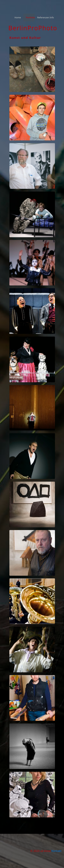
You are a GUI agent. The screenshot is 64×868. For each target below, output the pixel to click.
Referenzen (42, 17)
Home (18, 17)
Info (52, 17)
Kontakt (56, 851)
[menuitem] (18, 18)
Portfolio (30, 17)
